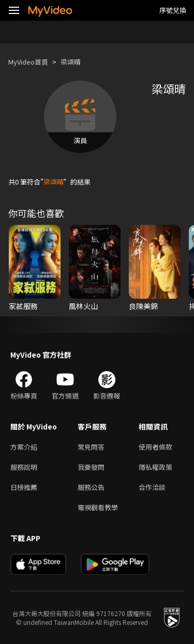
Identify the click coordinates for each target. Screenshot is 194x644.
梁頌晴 (71, 62)
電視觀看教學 (98, 507)
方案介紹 (24, 447)
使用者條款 (155, 447)
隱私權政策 (155, 467)
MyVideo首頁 (28, 62)
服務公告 (91, 487)
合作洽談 (152, 487)
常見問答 (91, 447)
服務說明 (24, 467)
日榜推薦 (24, 487)
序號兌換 (173, 10)
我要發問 (91, 467)
